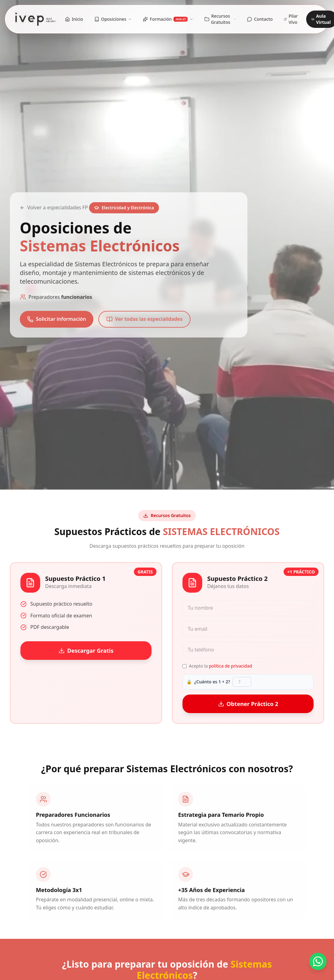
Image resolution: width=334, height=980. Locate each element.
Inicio (74, 19)
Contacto (260, 19)
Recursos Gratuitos (220, 19)
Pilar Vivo (291, 19)
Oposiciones (113, 19)
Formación (168, 19)
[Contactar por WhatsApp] (318, 961)
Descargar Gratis (86, 651)
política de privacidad (230, 666)
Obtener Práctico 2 (248, 704)
